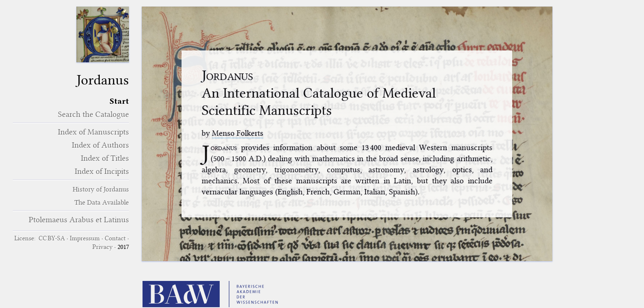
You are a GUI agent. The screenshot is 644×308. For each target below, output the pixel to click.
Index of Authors (100, 145)
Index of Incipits (102, 171)
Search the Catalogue (93, 114)
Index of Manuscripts (93, 132)
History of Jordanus (101, 189)
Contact (115, 238)
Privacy (102, 247)
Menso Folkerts (238, 133)
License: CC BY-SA (40, 238)
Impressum (85, 238)
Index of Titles (105, 158)
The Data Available (102, 202)
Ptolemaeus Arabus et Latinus (79, 220)
